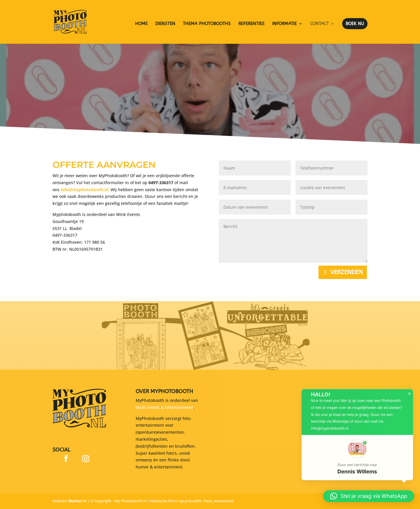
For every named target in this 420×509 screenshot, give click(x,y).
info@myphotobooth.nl (330, 433)
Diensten (165, 24)
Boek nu (355, 24)
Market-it (77, 501)
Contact (319, 24)
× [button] (409, 399)
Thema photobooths (207, 24)
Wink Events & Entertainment (164, 407)
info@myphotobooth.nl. (85, 187)
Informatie (284, 24)
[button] (357, 462)
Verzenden (346, 272)
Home (141, 24)
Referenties (251, 24)
